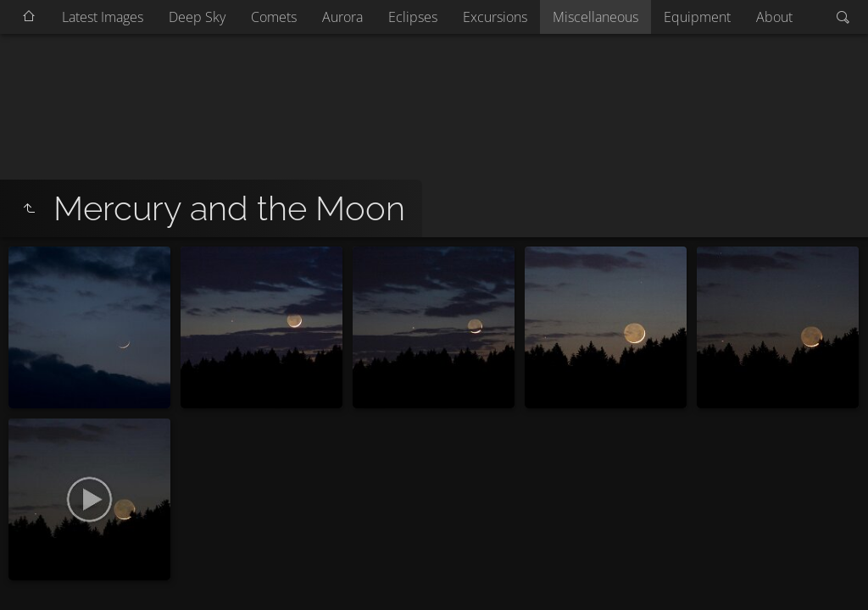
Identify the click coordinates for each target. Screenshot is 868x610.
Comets (274, 17)
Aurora (342, 17)
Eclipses (413, 17)
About (774, 17)
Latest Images (103, 17)
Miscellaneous (595, 17)
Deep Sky (197, 17)
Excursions (495, 17)
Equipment (697, 17)
